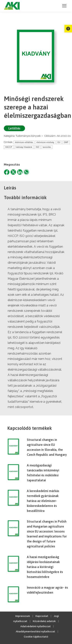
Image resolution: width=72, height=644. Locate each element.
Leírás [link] (10, 188)
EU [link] (59, 142)
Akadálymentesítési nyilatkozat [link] (35, 631)
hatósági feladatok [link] (24, 147)
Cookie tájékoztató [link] (36, 637)
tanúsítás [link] (47, 147)
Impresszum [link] (23, 616)
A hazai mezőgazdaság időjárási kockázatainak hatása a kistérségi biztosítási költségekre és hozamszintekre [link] (45, 567)
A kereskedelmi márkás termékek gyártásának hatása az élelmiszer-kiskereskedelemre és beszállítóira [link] (43, 501)
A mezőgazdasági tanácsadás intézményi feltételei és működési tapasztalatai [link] (43, 473)
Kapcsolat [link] (42, 616)
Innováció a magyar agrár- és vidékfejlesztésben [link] (47, 590)
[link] (68, 29)
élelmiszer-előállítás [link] (24, 142)
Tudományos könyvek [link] (28, 136)
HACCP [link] (9, 147)
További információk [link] (25, 198)
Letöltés (14, 128)
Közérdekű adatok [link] (44, 621)
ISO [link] (37, 147)
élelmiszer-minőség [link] (45, 142)
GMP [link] (66, 142)
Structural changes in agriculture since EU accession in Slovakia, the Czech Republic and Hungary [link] (47, 447)
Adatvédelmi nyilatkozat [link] (36, 626)
